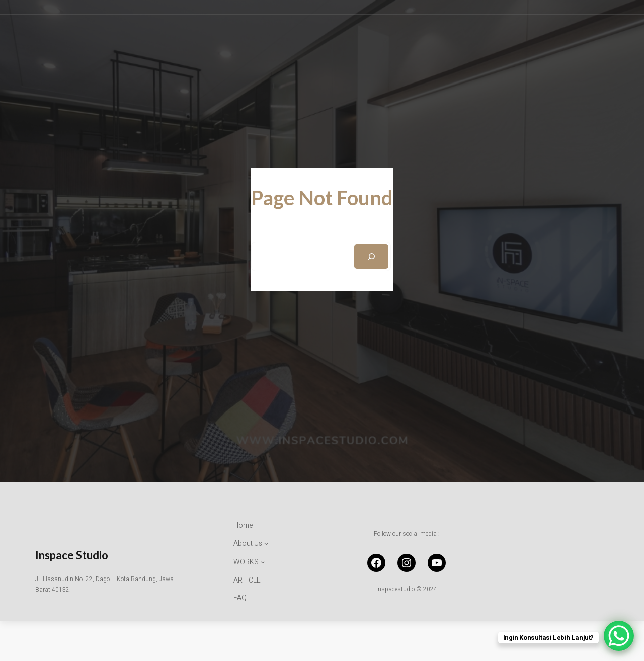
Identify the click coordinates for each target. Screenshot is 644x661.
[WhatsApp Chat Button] (619, 636)
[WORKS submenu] (249, 562)
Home (243, 525)
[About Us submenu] (251, 544)
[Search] (371, 257)
